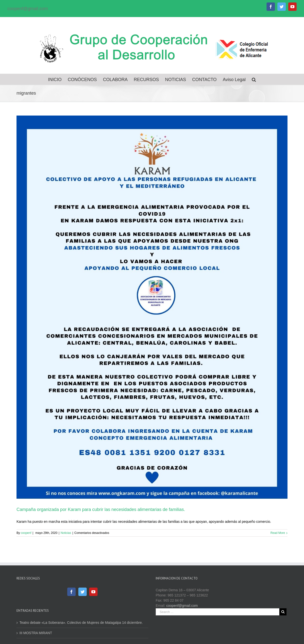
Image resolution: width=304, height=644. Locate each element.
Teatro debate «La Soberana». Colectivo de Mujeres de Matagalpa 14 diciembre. (81, 623)
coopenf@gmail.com (28, 9)
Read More (278, 533)
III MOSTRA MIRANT (36, 633)
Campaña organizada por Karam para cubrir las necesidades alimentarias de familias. (101, 509)
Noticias (66, 533)
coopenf (26, 533)
